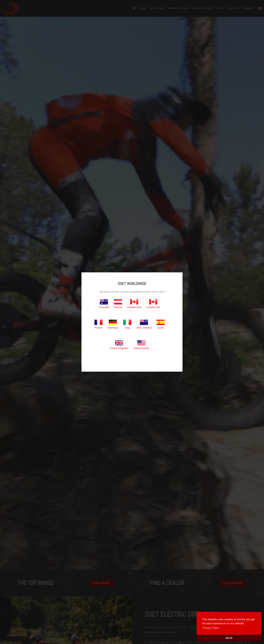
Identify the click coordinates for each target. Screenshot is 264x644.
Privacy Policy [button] (211, 628)
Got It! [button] (229, 638)
